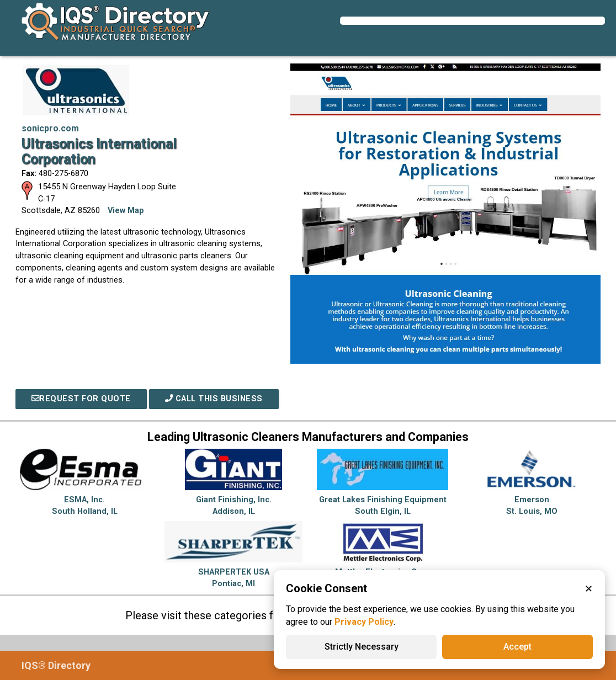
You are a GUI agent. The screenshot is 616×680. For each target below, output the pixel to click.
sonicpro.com (50, 128)
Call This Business (214, 399)
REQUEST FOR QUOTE (81, 399)
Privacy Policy (364, 622)
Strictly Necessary (362, 647)
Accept (517, 647)
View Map (126, 211)
